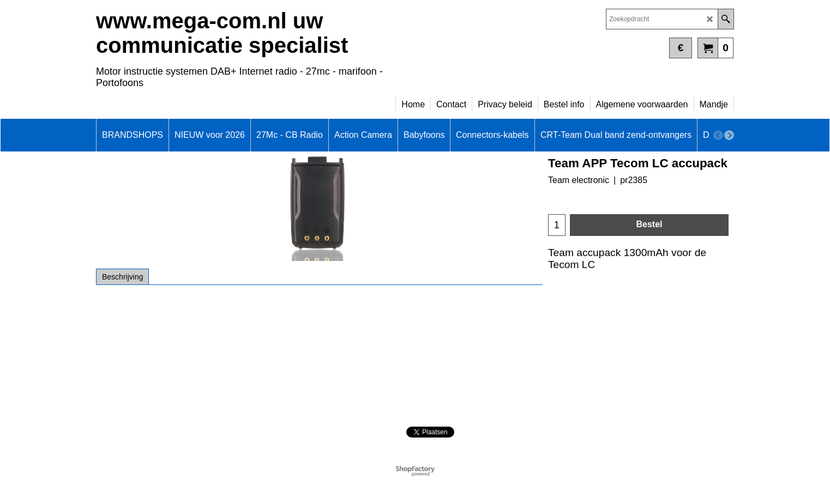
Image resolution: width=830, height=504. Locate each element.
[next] (729, 135)
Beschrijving (122, 277)
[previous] (718, 135)
